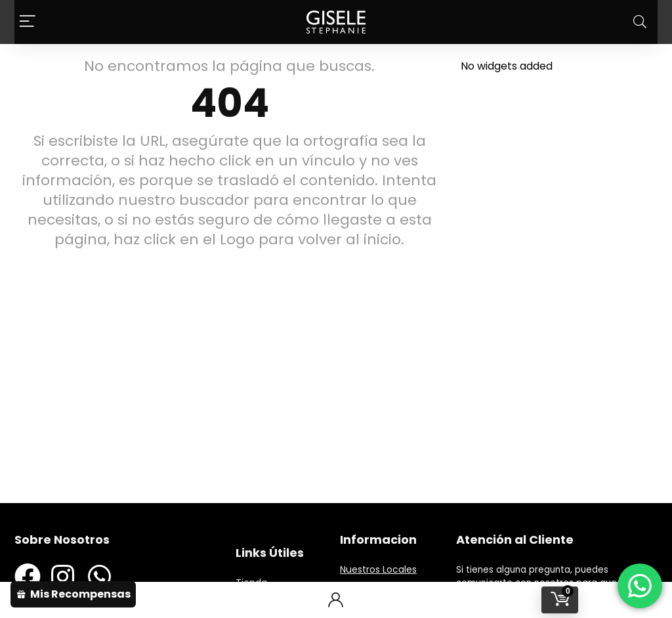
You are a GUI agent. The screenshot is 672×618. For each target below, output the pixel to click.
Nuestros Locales (378, 569)
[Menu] (28, 22)
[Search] (640, 22)
